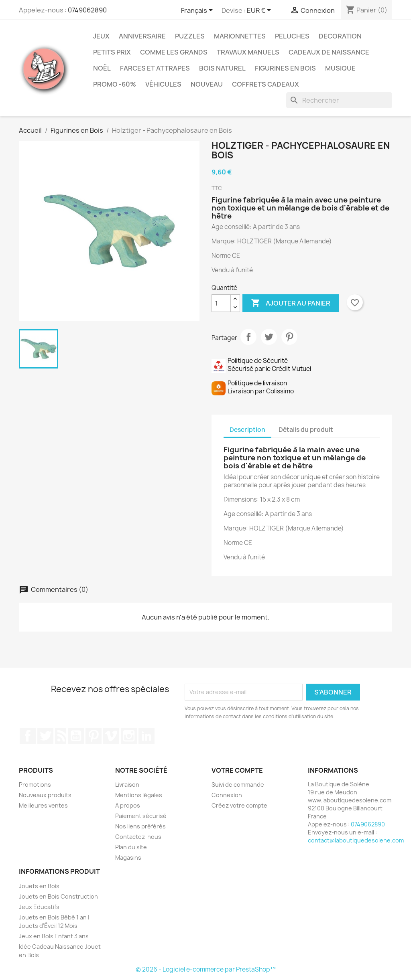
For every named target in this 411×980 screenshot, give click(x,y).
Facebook (28, 736)
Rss (61, 736)
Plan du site (131, 847)
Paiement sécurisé (141, 816)
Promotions (35, 785)
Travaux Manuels (248, 52)
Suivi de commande (238, 785)
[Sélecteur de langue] (198, 11)
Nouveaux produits (45, 795)
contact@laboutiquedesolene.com (356, 840)
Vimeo (111, 736)
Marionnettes (240, 36)
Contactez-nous (138, 837)
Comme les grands (174, 52)
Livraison (127, 785)
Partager (248, 337)
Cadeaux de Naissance (329, 52)
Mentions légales (139, 795)
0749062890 (87, 10)
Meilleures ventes (43, 805)
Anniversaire (142, 36)
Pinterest (289, 337)
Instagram (129, 736)
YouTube (76, 736)
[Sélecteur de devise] (260, 11)
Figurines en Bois (285, 68)
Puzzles (190, 36)
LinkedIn (146, 736)
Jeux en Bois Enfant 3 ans (54, 936)
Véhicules (163, 84)
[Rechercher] (339, 100)
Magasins (128, 857)
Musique (340, 68)
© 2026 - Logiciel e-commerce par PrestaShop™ (206, 969)
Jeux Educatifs (39, 907)
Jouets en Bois (39, 886)
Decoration (340, 36)
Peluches (292, 36)
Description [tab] (247, 430)
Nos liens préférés (140, 826)
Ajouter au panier (291, 303)
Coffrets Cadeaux (266, 84)
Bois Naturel (222, 68)
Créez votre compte (239, 805)
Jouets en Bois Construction (58, 896)
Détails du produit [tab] (306, 430)
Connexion (227, 795)
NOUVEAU (207, 84)
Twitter (45, 736)
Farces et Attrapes (155, 68)
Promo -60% (115, 84)
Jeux (101, 36)
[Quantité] (221, 303)
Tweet (269, 337)
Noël (102, 68)
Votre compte (237, 770)
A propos (128, 805)
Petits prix (112, 52)
